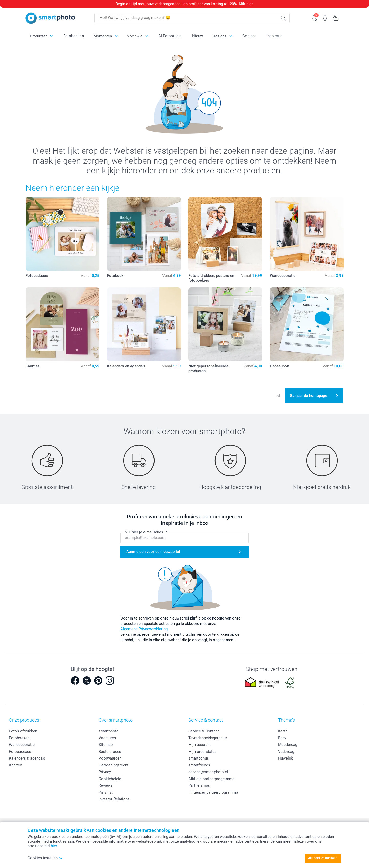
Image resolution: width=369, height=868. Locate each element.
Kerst (283, 731)
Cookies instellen (45, 858)
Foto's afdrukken (23, 731)
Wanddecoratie (22, 745)
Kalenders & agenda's (27, 758)
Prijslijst (106, 792)
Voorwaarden (110, 758)
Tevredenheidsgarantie (208, 738)
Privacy (105, 772)
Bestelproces (110, 752)
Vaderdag (286, 752)
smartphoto (109, 731)
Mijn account (199, 745)
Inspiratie (274, 36)
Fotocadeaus (20, 752)
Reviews (106, 785)
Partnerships (199, 785)
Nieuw (198, 36)
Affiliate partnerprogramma (211, 779)
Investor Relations (114, 799)
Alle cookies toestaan (323, 858)
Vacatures (107, 738)
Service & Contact (204, 731)
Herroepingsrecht (114, 765)
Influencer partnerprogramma (213, 792)
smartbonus (199, 758)
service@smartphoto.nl (208, 772)
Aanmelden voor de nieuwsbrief (153, 552)
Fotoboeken (74, 36)
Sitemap (106, 745)
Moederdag (288, 745)
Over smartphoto (116, 720)
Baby (282, 738)
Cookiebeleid (110, 779)
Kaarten (16, 765)
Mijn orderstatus (202, 752)
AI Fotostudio (170, 36)
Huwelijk (285, 758)
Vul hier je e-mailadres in (146, 532)
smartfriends (199, 765)
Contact (249, 36)
